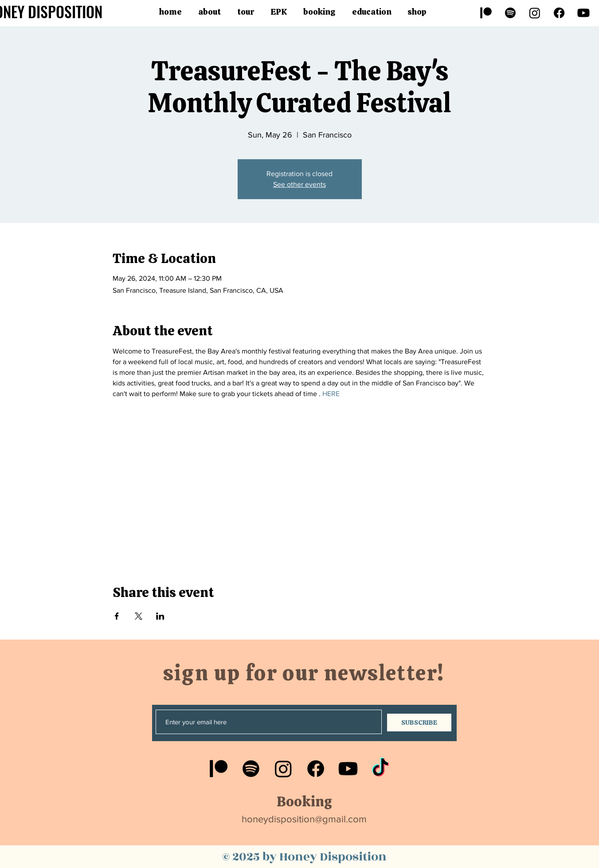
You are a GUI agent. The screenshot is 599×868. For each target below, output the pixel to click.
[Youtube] (583, 13)
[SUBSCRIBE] (419, 723)
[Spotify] (510, 13)
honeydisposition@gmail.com (304, 819)
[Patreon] (486, 13)
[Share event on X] (139, 616)
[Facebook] (559, 13)
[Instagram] (535, 13)
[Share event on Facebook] (117, 616)
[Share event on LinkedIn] (160, 616)
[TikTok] (380, 769)
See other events (299, 184)
